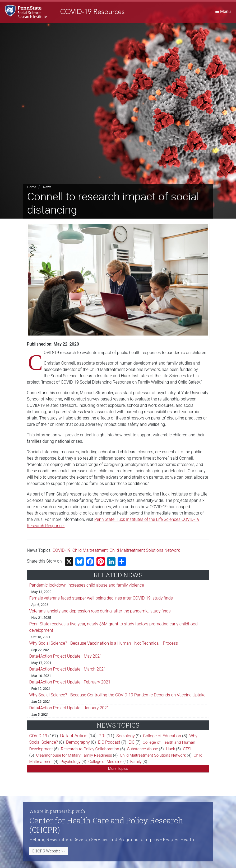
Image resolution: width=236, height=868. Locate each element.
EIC (131, 742)
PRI (102, 736)
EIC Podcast (109, 742)
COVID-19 (62, 550)
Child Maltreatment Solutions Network (145, 550)
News (47, 187)
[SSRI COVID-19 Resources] (63, 12)
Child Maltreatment (90, 550)
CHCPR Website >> (49, 851)
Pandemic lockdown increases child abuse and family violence (87, 585)
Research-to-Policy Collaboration (90, 749)
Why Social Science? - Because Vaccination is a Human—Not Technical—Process (104, 643)
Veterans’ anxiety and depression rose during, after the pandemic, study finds (100, 611)
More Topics (118, 768)
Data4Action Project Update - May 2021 (66, 656)
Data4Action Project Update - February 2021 (70, 682)
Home (32, 187)
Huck (171, 749)
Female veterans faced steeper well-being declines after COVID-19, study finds (101, 598)
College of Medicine (105, 762)
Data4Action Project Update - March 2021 (68, 669)
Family (136, 762)
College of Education (162, 736)
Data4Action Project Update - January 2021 (69, 708)
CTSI (187, 749)
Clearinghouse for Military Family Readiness (74, 755)
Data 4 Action (74, 736)
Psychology (70, 762)
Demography (78, 742)
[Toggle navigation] (223, 12)
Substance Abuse (142, 749)
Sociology (125, 736)
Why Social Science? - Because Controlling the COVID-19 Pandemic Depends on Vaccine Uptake (117, 695)
